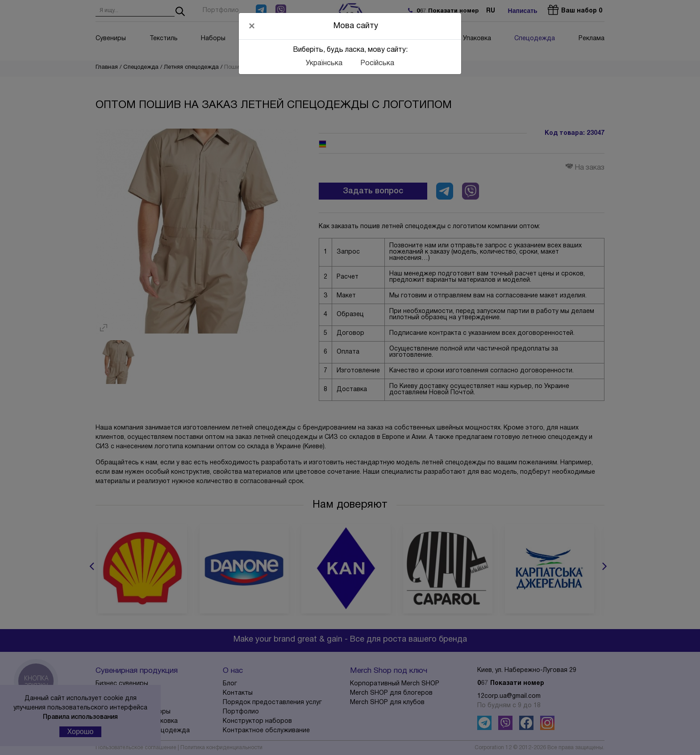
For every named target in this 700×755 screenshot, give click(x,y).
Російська (377, 63)
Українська (324, 63)
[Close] (252, 26)
